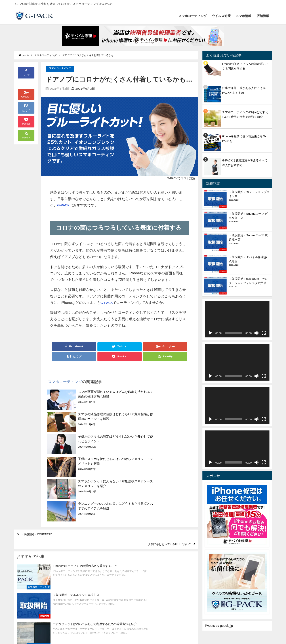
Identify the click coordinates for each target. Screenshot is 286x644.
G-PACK (64, 205)
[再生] (210, 333)
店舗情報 (263, 16)
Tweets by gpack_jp (219, 626)
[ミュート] (257, 333)
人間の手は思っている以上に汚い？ (161, 482)
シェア (26, 73)
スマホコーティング (193, 16)
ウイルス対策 (221, 16)
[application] (237, 319)
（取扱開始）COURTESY (43, 469)
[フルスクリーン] (264, 333)
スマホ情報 (244, 16)
